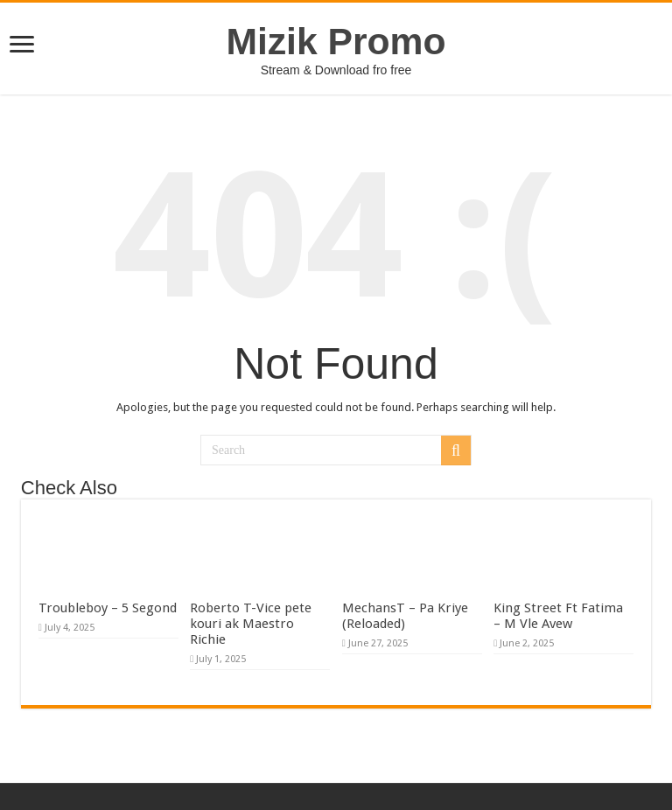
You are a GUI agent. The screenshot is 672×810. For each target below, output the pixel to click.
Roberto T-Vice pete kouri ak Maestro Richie (251, 624)
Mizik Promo (336, 41)
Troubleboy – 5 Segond (108, 608)
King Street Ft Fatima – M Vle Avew (558, 616)
